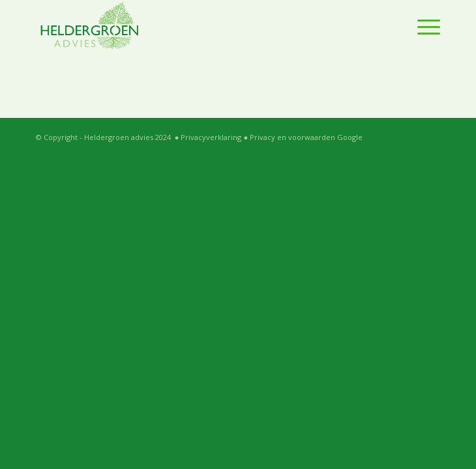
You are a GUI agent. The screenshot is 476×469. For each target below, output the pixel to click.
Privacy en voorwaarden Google (306, 137)
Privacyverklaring (211, 137)
